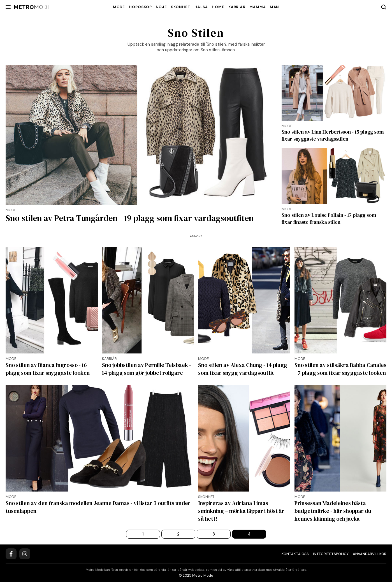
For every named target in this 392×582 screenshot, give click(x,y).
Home (218, 7)
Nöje (162, 7)
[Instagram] (25, 554)
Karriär (237, 7)
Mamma (258, 7)
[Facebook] (11, 554)
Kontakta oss (295, 554)
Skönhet (181, 7)
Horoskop (140, 7)
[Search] (384, 7)
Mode (119, 7)
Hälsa (201, 7)
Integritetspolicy (331, 554)
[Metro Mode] (32, 7)
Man (275, 7)
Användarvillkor (370, 554)
